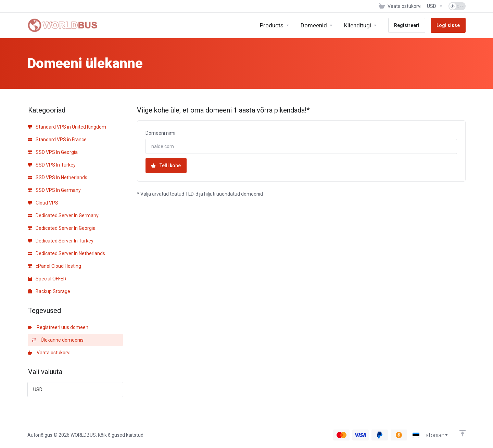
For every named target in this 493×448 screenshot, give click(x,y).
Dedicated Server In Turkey (61, 241)
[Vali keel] (431, 435)
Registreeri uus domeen (58, 327)
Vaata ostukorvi (49, 353)
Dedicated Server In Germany (63, 215)
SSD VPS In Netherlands (58, 177)
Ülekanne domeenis (58, 340)
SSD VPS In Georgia (53, 152)
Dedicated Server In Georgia (62, 228)
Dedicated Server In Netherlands (66, 253)
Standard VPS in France (57, 140)
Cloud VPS (43, 203)
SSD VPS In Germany (54, 190)
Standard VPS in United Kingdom (67, 127)
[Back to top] (463, 433)
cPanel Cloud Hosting (54, 266)
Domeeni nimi (160, 133)
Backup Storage (49, 291)
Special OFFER (47, 279)
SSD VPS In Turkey (52, 165)
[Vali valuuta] (435, 6)
